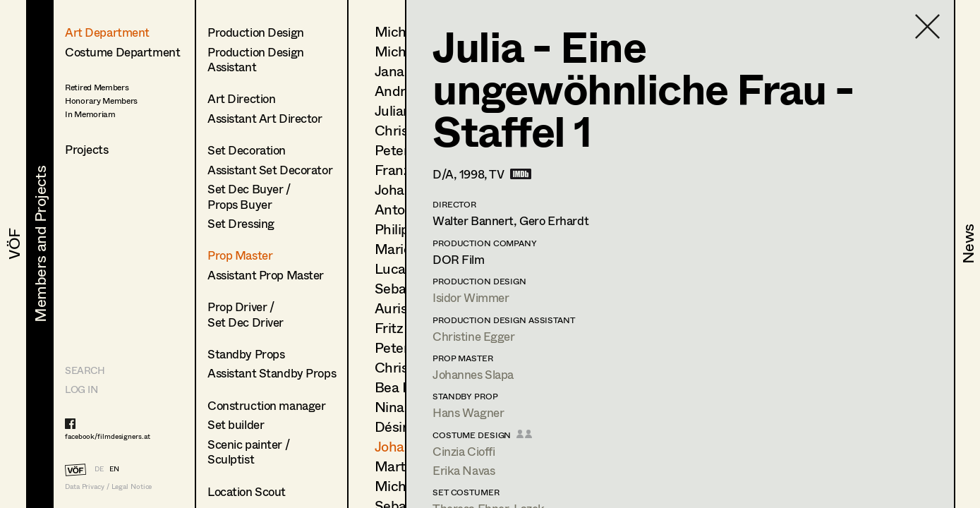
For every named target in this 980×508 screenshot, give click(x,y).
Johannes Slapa (473, 374)
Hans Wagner (468, 412)
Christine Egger (474, 336)
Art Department (107, 32)
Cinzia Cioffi (464, 451)
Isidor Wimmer (471, 297)
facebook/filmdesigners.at (108, 436)
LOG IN (81, 389)
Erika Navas (464, 470)
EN (114, 468)
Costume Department (122, 52)
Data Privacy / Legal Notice (108, 486)
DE (99, 468)
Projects (87, 149)
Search (85, 370)
